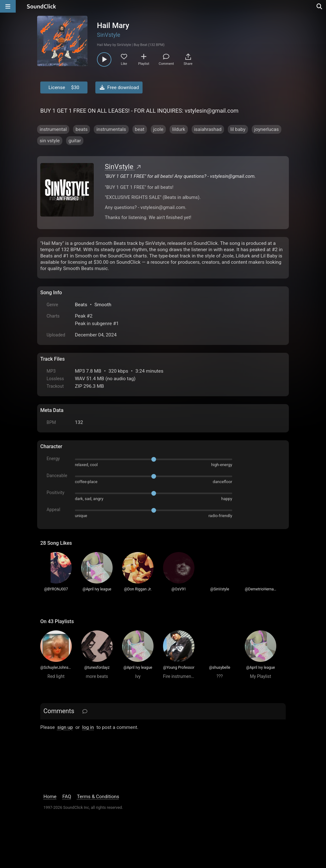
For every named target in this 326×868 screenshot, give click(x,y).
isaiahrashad (208, 129)
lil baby (238, 129)
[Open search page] (320, 6)
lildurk (179, 129)
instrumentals (111, 129)
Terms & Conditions (98, 797)
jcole (158, 129)
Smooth (103, 305)
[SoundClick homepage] (42, 6)
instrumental (53, 129)
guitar (75, 141)
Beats (81, 305)
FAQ (67, 797)
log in (88, 727)
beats (81, 129)
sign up (65, 727)
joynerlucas (267, 129)
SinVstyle (109, 35)
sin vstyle (50, 141)
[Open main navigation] (8, 6)
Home (50, 797)
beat (140, 129)
